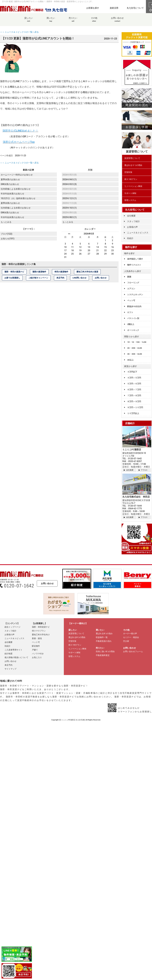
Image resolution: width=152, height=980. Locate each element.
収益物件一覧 (102, 637)
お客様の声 (132, 227)
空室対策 (128, 172)
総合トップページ (12, 627)
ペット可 (131, 300)
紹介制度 (9, 654)
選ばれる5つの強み (104, 634)
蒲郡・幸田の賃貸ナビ (14, 271)
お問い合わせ (117, 21)
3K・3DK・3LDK (135, 354)
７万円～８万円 (134, 396)
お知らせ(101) (8, 238)
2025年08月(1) (69, 217)
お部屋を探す (93, 8)
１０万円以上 (133, 413)
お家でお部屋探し (12, 277)
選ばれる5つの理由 (77, 637)
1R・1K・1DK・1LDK (137, 342)
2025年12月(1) (69, 198)
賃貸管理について (132, 158)
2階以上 (131, 324)
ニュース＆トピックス (138, 233)
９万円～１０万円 (135, 407)
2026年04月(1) (69, 179)
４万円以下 (132, 372)
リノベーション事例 (133, 186)
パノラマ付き (38, 654)
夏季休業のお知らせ (10, 179)
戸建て (35, 650)
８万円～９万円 (134, 401)
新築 (129, 277)
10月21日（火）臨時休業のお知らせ (18, 198)
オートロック (133, 330)
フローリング (133, 283)
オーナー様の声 (130, 634)
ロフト (130, 312)
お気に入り (37, 657)
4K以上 (130, 360)
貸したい (29, 21)
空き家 (126, 641)
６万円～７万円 (134, 390)
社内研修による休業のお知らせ (16, 188)
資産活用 (114, 8)
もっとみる (6, 221)
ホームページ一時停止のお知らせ (17, 175)
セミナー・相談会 (131, 637)
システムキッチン (135, 295)
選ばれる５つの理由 (133, 165)
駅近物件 (36, 646)
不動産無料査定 (103, 655)
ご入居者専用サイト (13, 650)
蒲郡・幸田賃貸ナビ (41, 627)
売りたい (73, 21)
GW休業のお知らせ (10, 184)
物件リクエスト (134, 265)
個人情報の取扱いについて (16, 657)
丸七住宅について (135, 8)
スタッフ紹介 (133, 221)
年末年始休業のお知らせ (12, 193)
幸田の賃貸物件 (61, 271)
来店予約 (60, 277)
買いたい (51, 21)
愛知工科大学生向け (41, 635)
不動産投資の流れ (104, 641)
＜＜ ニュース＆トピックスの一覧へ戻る (19, 32)
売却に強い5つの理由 (105, 651)
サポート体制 (130, 193)
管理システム (130, 200)
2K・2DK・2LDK (135, 348)
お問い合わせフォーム (133, 651)
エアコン (131, 289)
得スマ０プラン (39, 631)
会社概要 (131, 216)
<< (69, 233)
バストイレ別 (133, 318)
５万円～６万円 (134, 384)
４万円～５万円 (134, 378)
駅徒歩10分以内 (134, 306)
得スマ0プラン (131, 179)
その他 (94, 21)
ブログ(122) (6, 233)
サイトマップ (10, 669)
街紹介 (130, 238)
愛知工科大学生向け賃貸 (87, 271)
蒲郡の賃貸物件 (39, 271)
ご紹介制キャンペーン (38, 277)
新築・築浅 (37, 638)
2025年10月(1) (69, 207)
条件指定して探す (135, 259)
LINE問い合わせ (79, 277)
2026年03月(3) (69, 184)
